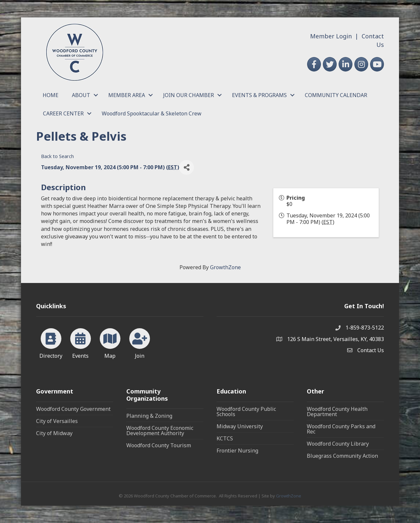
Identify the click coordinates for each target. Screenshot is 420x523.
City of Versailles (57, 421)
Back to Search (57, 156)
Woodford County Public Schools (246, 412)
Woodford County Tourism (159, 445)
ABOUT (81, 95)
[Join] (140, 342)
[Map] (110, 342)
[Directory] (51, 342)
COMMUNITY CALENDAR (336, 95)
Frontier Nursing (237, 451)
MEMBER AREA (127, 95)
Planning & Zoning (149, 416)
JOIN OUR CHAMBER (189, 95)
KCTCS (225, 438)
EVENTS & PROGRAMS (259, 95)
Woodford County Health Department (337, 412)
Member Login (331, 36)
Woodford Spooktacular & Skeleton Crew (152, 113)
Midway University (240, 426)
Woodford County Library (338, 444)
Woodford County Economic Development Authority (160, 431)
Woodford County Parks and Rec (341, 429)
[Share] (187, 167)
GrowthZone (225, 267)
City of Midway (54, 433)
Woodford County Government (73, 409)
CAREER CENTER (63, 113)
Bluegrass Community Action (342, 456)
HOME (51, 95)
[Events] (81, 342)
